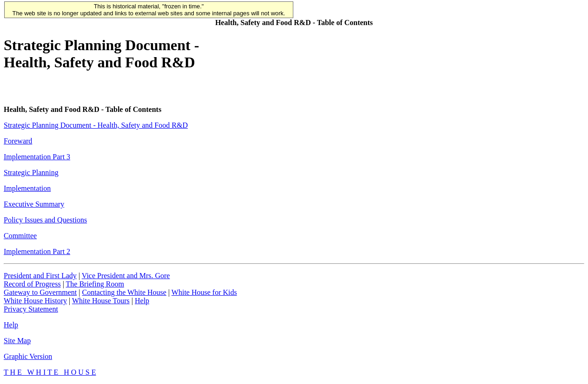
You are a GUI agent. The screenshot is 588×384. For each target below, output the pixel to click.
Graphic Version (28, 356)
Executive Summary (34, 204)
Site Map (17, 341)
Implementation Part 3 (37, 157)
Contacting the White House (124, 292)
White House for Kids (204, 292)
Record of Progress (32, 284)
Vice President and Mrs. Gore (126, 276)
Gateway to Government (40, 292)
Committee (20, 236)
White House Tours (101, 301)
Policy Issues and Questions (45, 220)
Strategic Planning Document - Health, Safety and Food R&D (96, 125)
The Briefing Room (95, 284)
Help (142, 301)
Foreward (18, 141)
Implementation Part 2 (37, 251)
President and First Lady (40, 276)
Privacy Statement (31, 309)
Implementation (27, 188)
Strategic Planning (31, 172)
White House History (35, 301)
